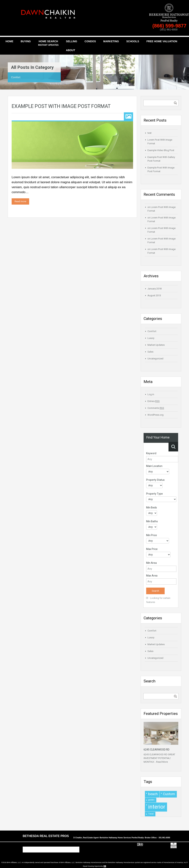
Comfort (152, 331)
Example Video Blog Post (161, 150)
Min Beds (152, 508)
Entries (154, 401)
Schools (133, 41)
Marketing (111, 41)
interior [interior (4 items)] (157, 807)
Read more (20, 201)
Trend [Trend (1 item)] (151, 814)
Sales (150, 352)
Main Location (154, 466)
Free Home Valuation (162, 41)
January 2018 (154, 289)
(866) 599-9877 (170, 26)
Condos (90, 41)
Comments (156, 408)
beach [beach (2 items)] (153, 794)
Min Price (152, 535)
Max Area (152, 576)
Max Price (152, 549)
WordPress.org (156, 415)
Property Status (155, 480)
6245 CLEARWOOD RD (157, 750)
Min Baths (152, 521)
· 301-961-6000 (164, 838)
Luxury (151, 338)
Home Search (48, 43)
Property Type (154, 494)
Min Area (151, 563)
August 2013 (154, 295)
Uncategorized (155, 359)
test (150, 133)
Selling (72, 41)
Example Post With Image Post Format (61, 106)
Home (9, 41)
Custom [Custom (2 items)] (169, 794)
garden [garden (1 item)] (151, 800)
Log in (151, 394)
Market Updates (156, 345)
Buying (26, 41)
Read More (162, 762)
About (71, 50)
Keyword (151, 453)
